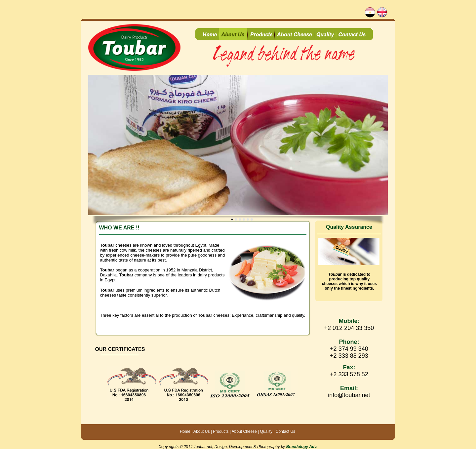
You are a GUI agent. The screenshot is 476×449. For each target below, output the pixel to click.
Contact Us (285, 431)
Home (185, 431)
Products (220, 431)
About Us (201, 431)
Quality (266, 431)
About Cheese (244, 431)
